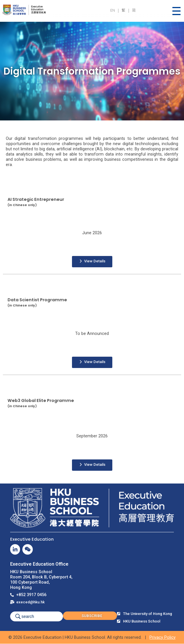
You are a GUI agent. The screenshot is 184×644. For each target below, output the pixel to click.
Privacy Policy (163, 637)
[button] (92, 262)
